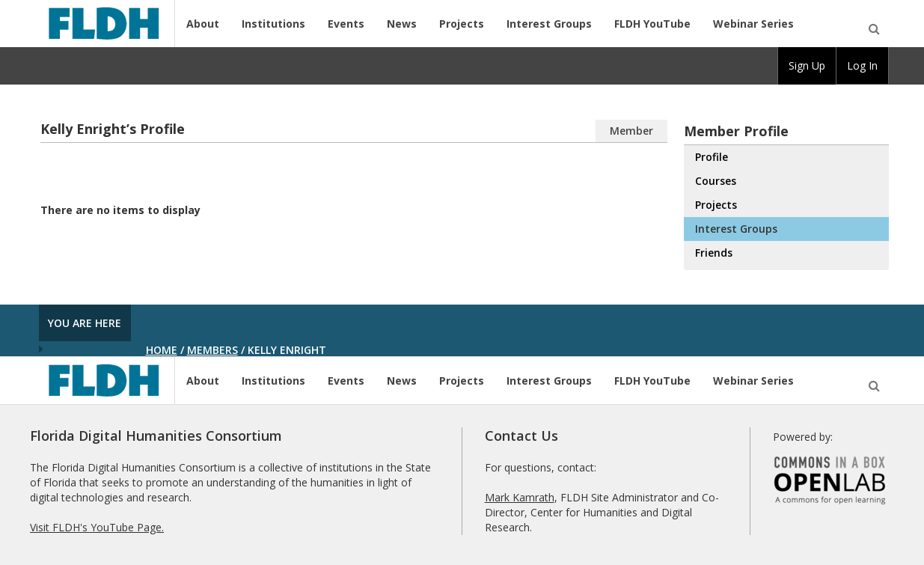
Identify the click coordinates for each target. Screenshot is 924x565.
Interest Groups (549, 24)
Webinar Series (753, 24)
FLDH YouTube (652, 24)
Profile (712, 157)
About (203, 24)
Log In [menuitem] (862, 65)
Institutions (273, 24)
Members (212, 350)
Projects (462, 24)
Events (346, 24)
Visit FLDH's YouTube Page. (97, 527)
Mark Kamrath (520, 497)
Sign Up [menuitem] (807, 65)
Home (162, 350)
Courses (716, 181)
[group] (807, 66)
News (402, 24)
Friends (714, 253)
